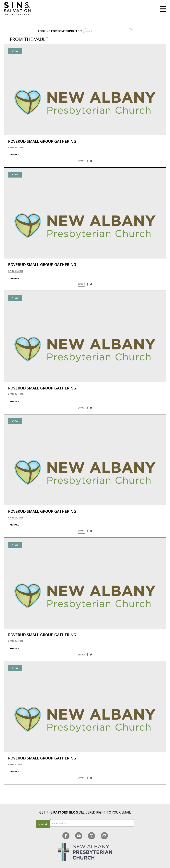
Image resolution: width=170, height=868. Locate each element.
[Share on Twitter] (91, 161)
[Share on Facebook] (87, 161)
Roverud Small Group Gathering (42, 141)
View (15, 51)
